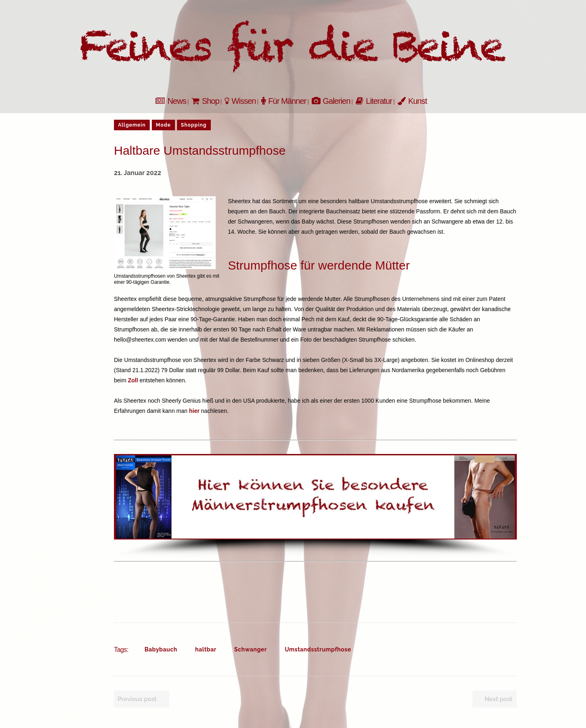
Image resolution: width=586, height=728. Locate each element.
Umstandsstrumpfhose (318, 649)
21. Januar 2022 (138, 173)
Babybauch (161, 649)
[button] (315, 497)
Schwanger (251, 649)
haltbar (206, 649)
